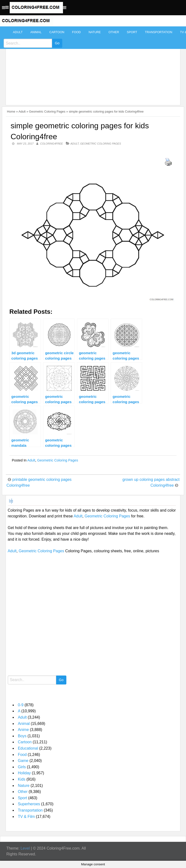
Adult (18, 32)
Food (77, 32)
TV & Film (26, 817)
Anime (23, 730)
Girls (22, 767)
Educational (28, 748)
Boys (22, 736)
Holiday (24, 773)
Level (25, 848)
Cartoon (57, 32)
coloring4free (52, 144)
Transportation (159, 32)
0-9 (21, 705)
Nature (95, 32)
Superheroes (29, 804)
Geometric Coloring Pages (47, 111)
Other (114, 32)
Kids (22, 779)
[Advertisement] (92, 63)
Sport (132, 32)
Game (23, 761)
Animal (36, 32)
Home (11, 111)
